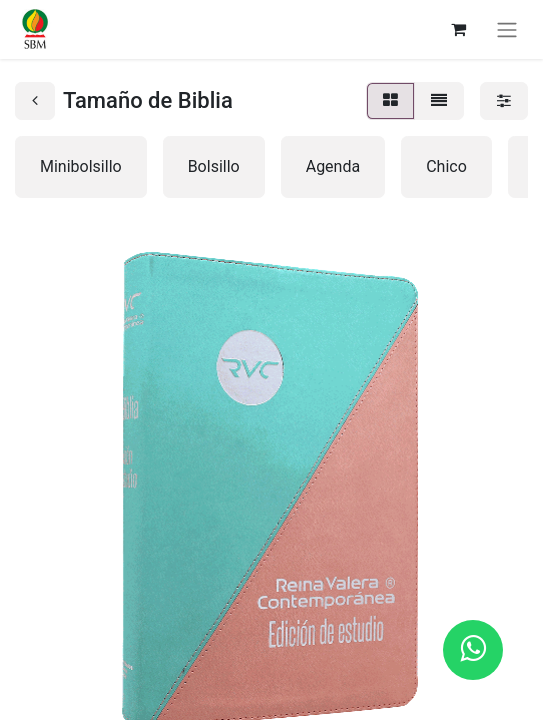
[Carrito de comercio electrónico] (458, 29)
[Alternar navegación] (507, 29)
